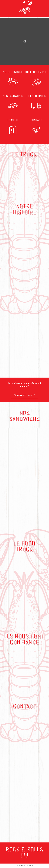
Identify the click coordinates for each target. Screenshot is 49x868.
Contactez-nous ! (24, 395)
